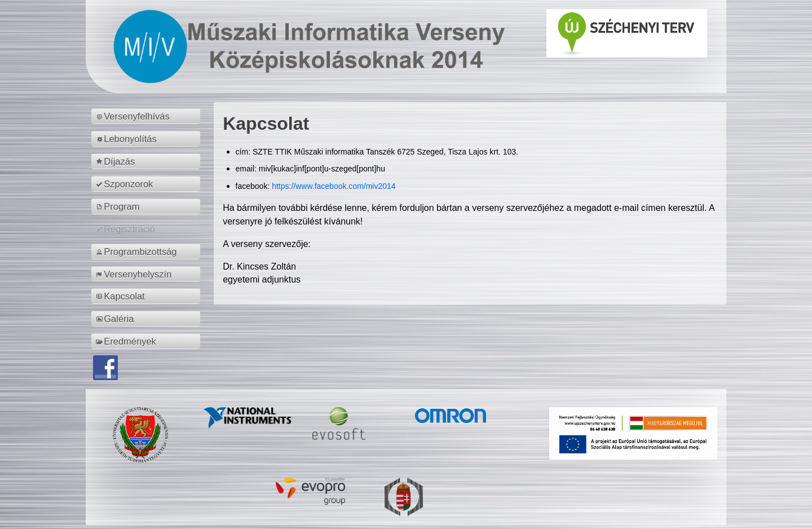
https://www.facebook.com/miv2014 (334, 186)
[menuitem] (147, 116)
